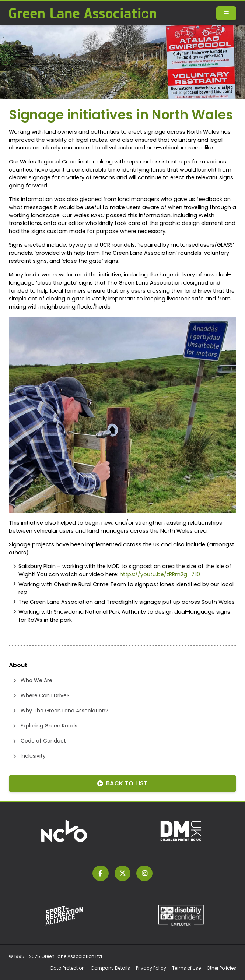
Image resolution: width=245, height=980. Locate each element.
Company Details (110, 968)
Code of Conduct (43, 741)
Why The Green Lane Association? (64, 711)
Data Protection (68, 968)
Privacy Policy (151, 968)
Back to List (122, 783)
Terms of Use (186, 968)
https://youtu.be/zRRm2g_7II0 (160, 574)
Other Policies (221, 968)
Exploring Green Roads (49, 726)
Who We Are (36, 680)
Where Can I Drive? (45, 695)
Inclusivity (33, 756)
